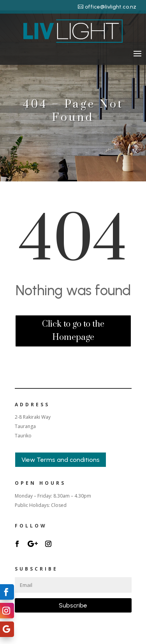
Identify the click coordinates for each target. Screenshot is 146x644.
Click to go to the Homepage (73, 331)
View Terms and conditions (61, 460)
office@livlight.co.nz (111, 7)
